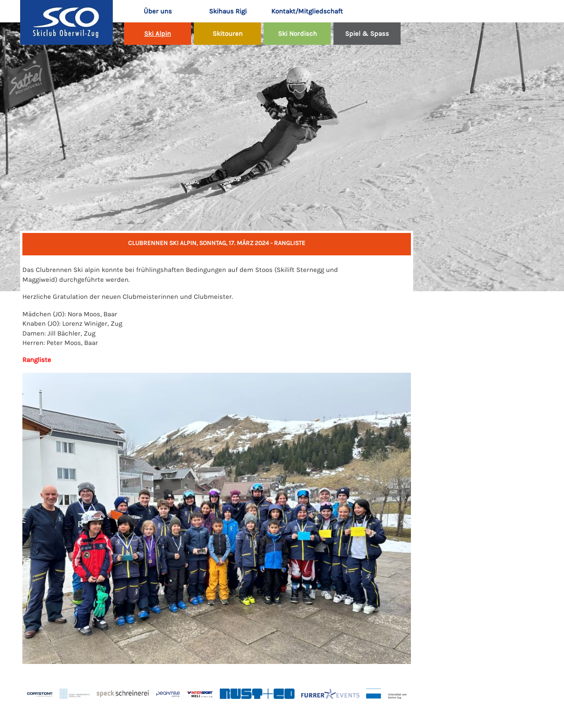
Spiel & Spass (367, 34)
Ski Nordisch (297, 34)
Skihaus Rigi (228, 11)
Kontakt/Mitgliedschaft (301, 11)
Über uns (158, 11)
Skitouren (228, 34)
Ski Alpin (158, 34)
